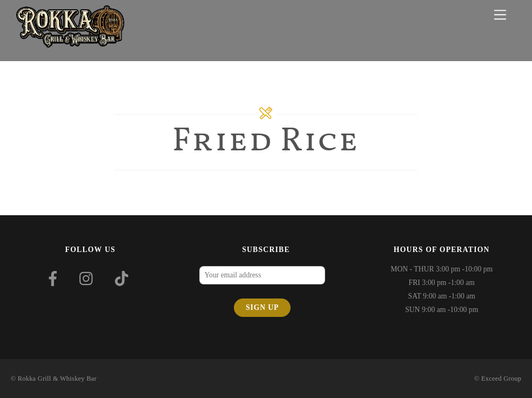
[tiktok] (123, 278)
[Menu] (500, 15)
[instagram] (89, 278)
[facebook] (55, 278)
